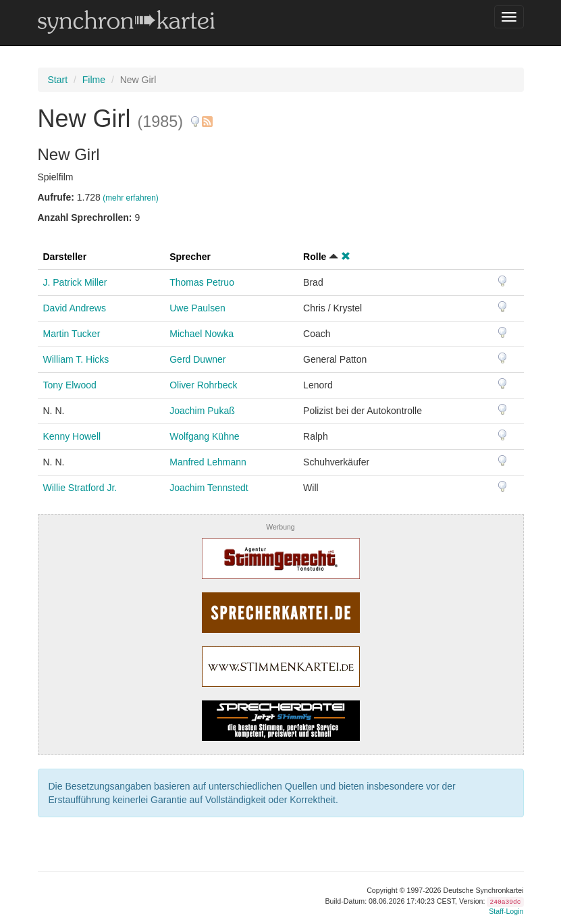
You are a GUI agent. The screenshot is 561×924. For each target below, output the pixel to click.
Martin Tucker (72, 334)
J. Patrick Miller (75, 282)
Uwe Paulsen (197, 308)
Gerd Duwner (197, 359)
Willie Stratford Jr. (80, 488)
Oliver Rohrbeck (203, 385)
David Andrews (75, 308)
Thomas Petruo (202, 282)
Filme (94, 80)
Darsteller (65, 257)
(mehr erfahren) (131, 198)
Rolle (315, 257)
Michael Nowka (202, 334)
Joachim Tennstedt (209, 488)
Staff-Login (506, 911)
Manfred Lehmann (208, 462)
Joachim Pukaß (202, 411)
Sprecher (190, 257)
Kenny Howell (72, 436)
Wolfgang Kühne (204, 436)
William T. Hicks (76, 359)
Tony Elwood (70, 385)
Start (58, 80)
